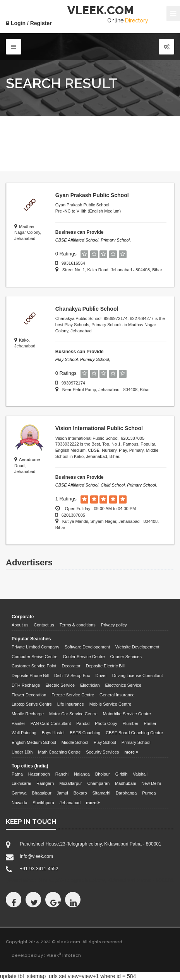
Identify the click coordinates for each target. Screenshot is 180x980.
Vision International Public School (99, 428)
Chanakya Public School (87, 309)
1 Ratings (66, 499)
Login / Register (29, 23)
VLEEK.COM (101, 10)
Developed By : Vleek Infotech (46, 955)
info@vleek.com (36, 856)
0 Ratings (66, 254)
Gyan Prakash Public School (92, 195)
